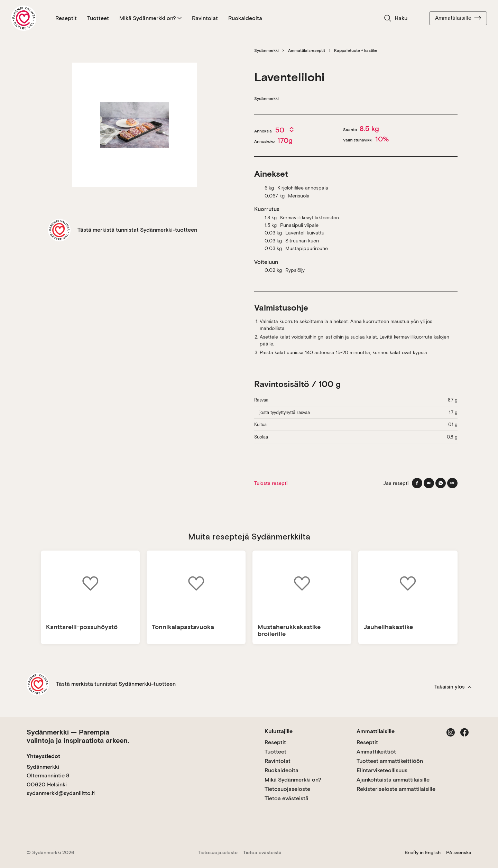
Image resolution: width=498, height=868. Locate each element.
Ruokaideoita (245, 18)
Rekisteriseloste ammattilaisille (396, 789)
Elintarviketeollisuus (382, 770)
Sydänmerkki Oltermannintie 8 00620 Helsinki (48, 776)
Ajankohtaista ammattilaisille (393, 780)
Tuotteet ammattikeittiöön (390, 761)
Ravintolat (205, 18)
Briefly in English (423, 852)
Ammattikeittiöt (376, 752)
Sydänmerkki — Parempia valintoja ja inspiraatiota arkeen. (78, 736)
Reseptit (66, 18)
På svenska (459, 852)
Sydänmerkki (266, 50)
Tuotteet (98, 18)
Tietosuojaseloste (287, 789)
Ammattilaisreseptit (307, 50)
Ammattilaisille (458, 18)
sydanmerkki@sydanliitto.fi (61, 793)
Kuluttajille (279, 731)
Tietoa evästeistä (287, 798)
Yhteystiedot (43, 756)
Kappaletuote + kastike (356, 50)
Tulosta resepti (271, 483)
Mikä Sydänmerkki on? (150, 18)
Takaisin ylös (453, 687)
